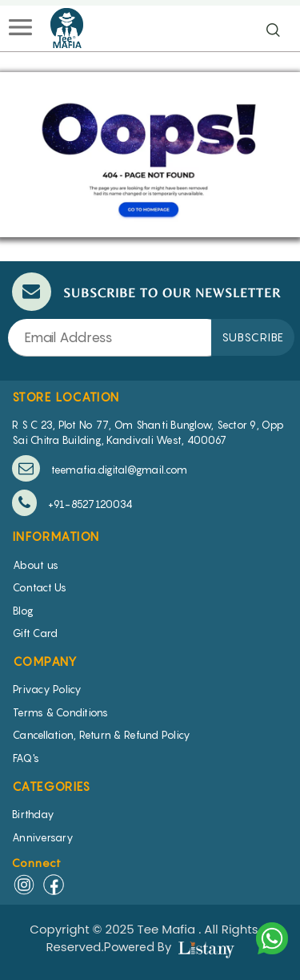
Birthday (33, 814)
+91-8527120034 (72, 503)
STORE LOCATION (66, 397)
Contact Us (40, 587)
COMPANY (46, 661)
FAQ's (26, 758)
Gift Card (35, 633)
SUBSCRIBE (253, 337)
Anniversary (43, 837)
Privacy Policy (48, 689)
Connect (37, 863)
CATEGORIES (51, 786)
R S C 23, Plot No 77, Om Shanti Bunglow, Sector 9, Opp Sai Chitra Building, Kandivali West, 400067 (148, 432)
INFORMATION (56, 536)
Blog (23, 611)
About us (36, 565)
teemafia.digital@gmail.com (100, 468)
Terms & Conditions (61, 712)
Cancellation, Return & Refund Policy (102, 735)
